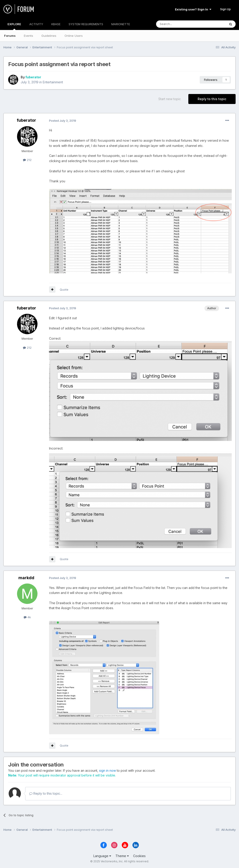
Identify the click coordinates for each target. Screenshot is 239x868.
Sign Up (225, 9)
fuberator (33, 77)
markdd (26, 578)
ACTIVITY (36, 24)
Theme (122, 856)
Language (102, 856)
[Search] (179, 24)
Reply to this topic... (46, 793)
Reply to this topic (212, 99)
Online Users (74, 36)
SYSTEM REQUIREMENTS (86, 24)
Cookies (139, 856)
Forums (10, 36)
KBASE (56, 24)
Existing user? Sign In (193, 9)
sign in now (107, 770)
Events (29, 36)
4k (27, 617)
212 (27, 160)
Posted (63, 121)
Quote (64, 289)
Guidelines (49, 36)
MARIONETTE (121, 24)
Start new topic (170, 99)
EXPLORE (14, 26)
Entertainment (53, 82)
